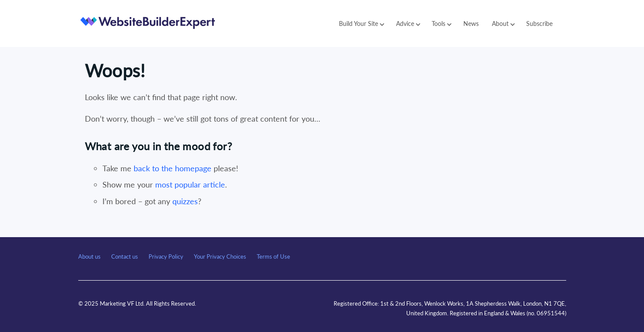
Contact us (125, 256)
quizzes (185, 201)
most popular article (190, 184)
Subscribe (539, 23)
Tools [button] (442, 23)
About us (89, 256)
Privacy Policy (166, 256)
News (471, 23)
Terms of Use (273, 256)
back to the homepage (173, 168)
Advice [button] (408, 23)
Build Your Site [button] (362, 23)
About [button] (503, 23)
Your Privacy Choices (220, 256)
